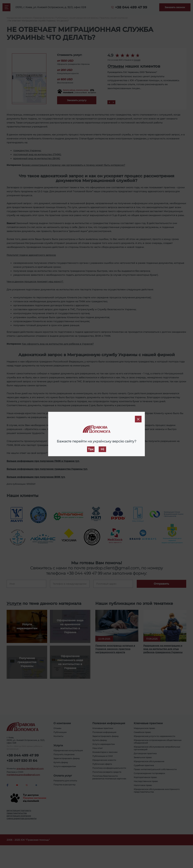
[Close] (138, 419)
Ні (102, 449)
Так (91, 449)
